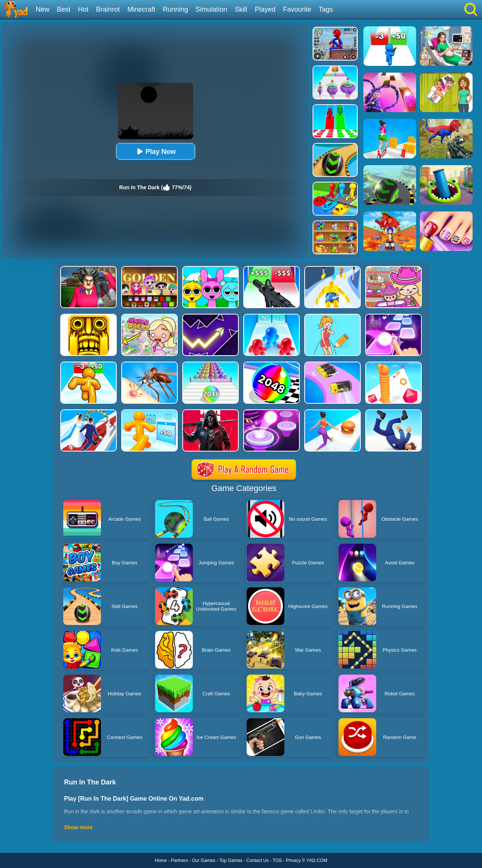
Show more (78, 827)
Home (161, 860)
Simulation (211, 9)
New (43, 9)
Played (265, 9)
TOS (277, 860)
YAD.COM (317, 860)
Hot (83, 9)
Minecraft (141, 9)
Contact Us (257, 860)
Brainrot (108, 9)
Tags (326, 9)
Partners (179, 860)
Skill (241, 9)
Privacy (293, 860)
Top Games (231, 860)
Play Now (155, 151)
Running (175, 9)
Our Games (204, 860)
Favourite (297, 9)
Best (64, 9)
